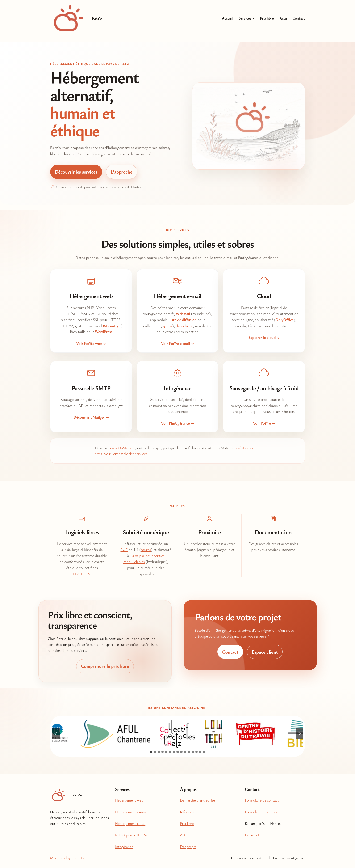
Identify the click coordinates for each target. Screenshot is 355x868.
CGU (82, 858)
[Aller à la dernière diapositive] (56, 734)
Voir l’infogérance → (177, 423)
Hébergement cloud (130, 823)
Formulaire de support (262, 812)
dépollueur (184, 326)
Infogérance (124, 847)
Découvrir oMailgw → (91, 417)
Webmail (183, 314)
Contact (230, 652)
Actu (184, 835)
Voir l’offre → (264, 423)
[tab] (151, 752)
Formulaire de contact (262, 800)
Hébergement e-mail (131, 812)
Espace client (265, 652)
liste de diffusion (183, 320)
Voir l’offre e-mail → (177, 343)
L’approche (121, 172)
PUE (124, 550)
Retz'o (97, 18)
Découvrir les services (76, 172)
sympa (167, 326)
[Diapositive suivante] (299, 734)
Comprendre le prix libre (105, 666)
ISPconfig (111, 326)
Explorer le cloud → (264, 337)
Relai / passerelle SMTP (133, 835)
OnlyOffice (284, 320)
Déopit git (188, 847)
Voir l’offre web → (91, 343)
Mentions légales (63, 858)
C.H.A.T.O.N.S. (82, 574)
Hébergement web (129, 800)
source (146, 550)
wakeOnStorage (123, 448)
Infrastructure (191, 812)
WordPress (104, 332)
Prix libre (187, 823)
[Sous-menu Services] (253, 18)
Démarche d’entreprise (197, 800)
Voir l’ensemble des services (125, 454)
